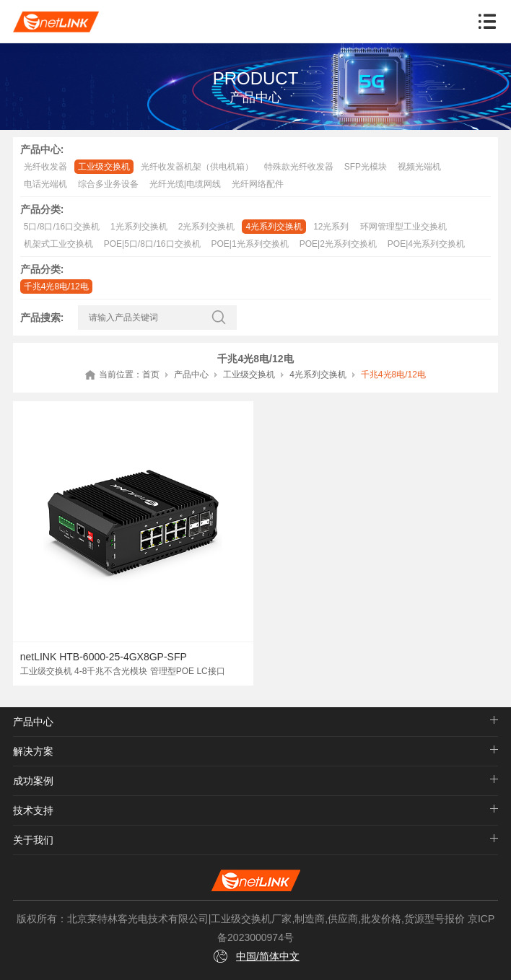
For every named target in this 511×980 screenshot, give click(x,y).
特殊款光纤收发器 (299, 167)
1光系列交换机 (139, 227)
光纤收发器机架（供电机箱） (197, 167)
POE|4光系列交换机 (426, 244)
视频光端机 (419, 167)
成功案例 (33, 781)
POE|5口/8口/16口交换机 (152, 244)
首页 (151, 375)
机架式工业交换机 (58, 244)
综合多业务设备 (108, 184)
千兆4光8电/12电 (56, 286)
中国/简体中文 (268, 956)
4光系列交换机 (274, 227)
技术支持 (33, 810)
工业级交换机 (104, 167)
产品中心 (191, 375)
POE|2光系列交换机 (338, 244)
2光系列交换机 (207, 227)
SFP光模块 (366, 167)
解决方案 (33, 751)
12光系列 (331, 227)
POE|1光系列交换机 (250, 244)
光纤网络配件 (258, 184)
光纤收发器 (45, 167)
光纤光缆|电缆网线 (185, 184)
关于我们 (33, 840)
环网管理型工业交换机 (403, 227)
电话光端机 (45, 184)
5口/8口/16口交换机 (62, 227)
